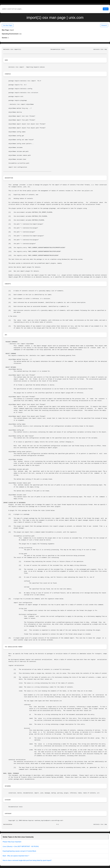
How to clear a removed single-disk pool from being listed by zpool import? (27, 860)
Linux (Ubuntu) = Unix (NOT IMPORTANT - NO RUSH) (21, 846)
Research (104, 25)
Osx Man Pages (8, 25)
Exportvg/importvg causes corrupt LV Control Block (19, 851)
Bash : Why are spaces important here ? (16, 856)
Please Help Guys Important (12, 842)
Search (106, 9)
